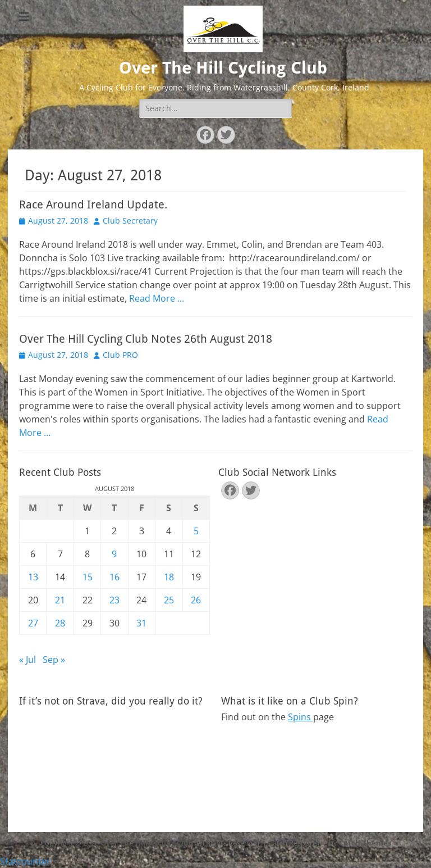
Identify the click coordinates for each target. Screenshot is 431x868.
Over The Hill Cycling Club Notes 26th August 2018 (146, 339)
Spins (301, 717)
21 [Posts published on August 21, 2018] (60, 600)
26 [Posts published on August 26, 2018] (196, 600)
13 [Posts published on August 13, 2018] (33, 577)
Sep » (54, 660)
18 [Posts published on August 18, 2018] (169, 577)
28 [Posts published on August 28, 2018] (60, 623)
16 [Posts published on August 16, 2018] (114, 577)
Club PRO (120, 355)
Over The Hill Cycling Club (223, 68)
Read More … (157, 298)
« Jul (27, 660)
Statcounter (25, 861)
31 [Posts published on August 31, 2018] (141, 623)
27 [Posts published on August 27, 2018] (33, 623)
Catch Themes (365, 843)
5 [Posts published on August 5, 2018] (196, 531)
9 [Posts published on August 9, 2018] (114, 554)
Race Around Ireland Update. (93, 204)
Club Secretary (130, 221)
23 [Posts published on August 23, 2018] (114, 600)
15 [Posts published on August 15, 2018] (88, 577)
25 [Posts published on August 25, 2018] (169, 600)
